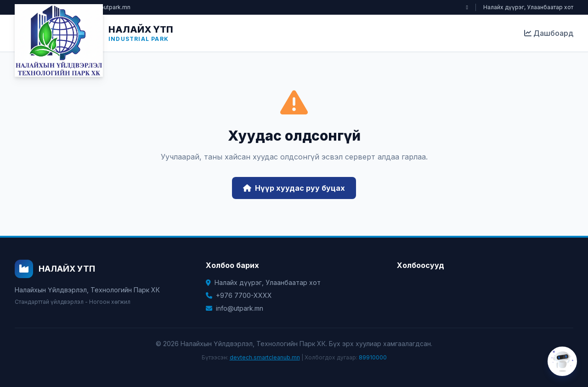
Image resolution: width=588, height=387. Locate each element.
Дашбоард (549, 33)
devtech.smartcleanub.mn (265, 357)
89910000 (373, 357)
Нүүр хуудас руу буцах (294, 188)
